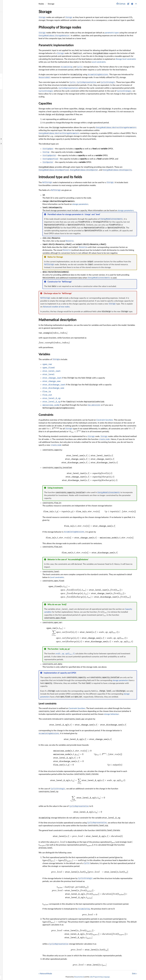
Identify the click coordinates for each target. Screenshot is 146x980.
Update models (9, 125)
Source (6, 66)
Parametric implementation (56, 45)
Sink (5, 92)
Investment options (11, 52)
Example (6, 47)
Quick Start (7, 24)
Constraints (46, 415)
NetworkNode (9, 71)
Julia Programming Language (100, 977)
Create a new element (12, 106)
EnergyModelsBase (17, 3)
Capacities (45, 104)
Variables (44, 354)
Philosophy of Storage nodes (60, 27)
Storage (6, 76)
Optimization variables (12, 33)
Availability (7, 96)
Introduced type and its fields (60, 177)
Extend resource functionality (15, 115)
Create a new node (10, 111)
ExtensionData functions (13, 43)
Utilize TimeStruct (10, 120)
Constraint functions (11, 38)
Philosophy (7, 29)
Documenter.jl (79, 977)
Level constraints (99, 62)
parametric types (112, 33)
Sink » (134, 974)
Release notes (8, 57)
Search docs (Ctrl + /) (11, 9)
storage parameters (80, 204)
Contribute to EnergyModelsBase (16, 129)
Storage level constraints (126, 59)
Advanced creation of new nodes (56, 307)
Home (3, 14)
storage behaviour (111, 714)
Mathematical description (58, 320)
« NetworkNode (45, 974)
